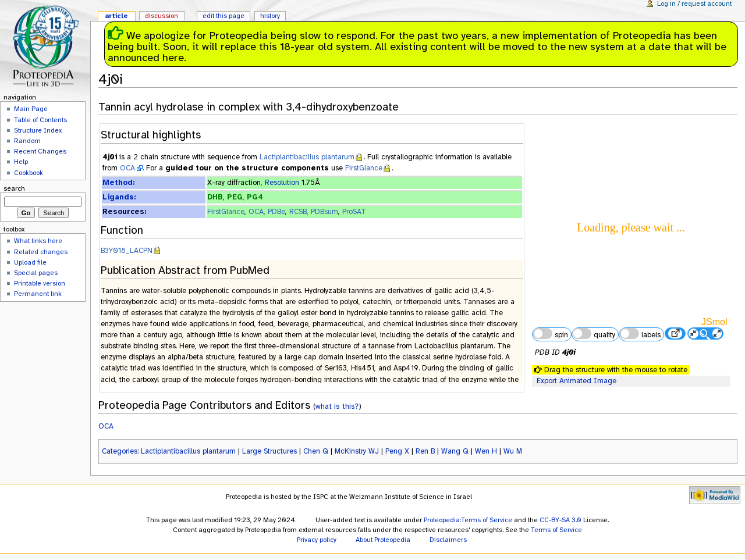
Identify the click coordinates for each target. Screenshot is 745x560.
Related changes (41, 252)
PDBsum (324, 212)
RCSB (298, 212)
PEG (235, 197)
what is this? (337, 406)
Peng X (397, 451)
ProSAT (354, 212)
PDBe (276, 212)
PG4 (255, 197)
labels (640, 334)
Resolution (282, 183)
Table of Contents (40, 120)
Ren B (425, 451)
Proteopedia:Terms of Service (468, 520)
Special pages (36, 273)
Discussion (162, 16)
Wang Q (455, 451)
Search (14, 188)
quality (594, 334)
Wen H (486, 451)
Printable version (40, 283)
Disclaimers (448, 540)
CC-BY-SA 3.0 (560, 520)
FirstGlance (364, 168)
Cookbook (29, 173)
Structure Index (38, 130)
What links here (38, 241)
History (270, 16)
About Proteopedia (383, 540)
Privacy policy (317, 540)
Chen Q (316, 451)
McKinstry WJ (357, 451)
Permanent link (38, 294)
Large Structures (269, 451)
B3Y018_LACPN (127, 251)
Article (116, 16)
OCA (127, 168)
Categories (120, 451)
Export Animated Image (577, 381)
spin (550, 334)
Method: (118, 183)
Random (27, 141)
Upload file (30, 262)
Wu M (513, 451)
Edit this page (223, 16)
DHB (215, 197)
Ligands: (119, 197)
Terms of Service (556, 530)
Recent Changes (40, 151)
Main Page (31, 109)
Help (21, 162)
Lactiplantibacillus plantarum (307, 157)
